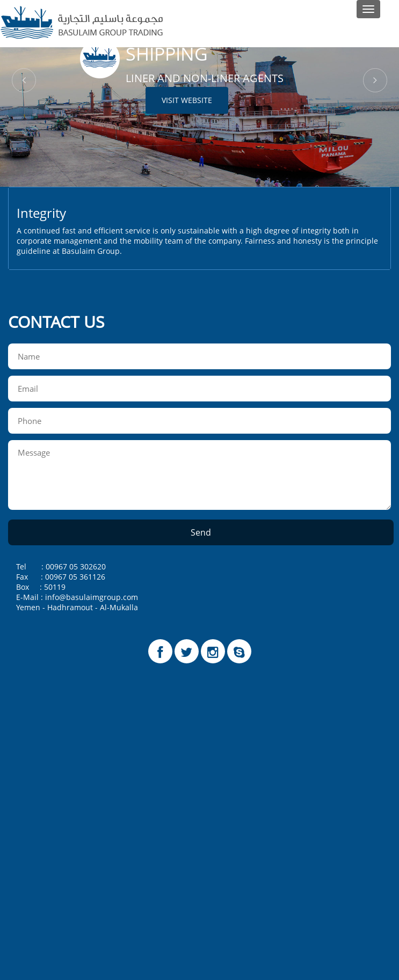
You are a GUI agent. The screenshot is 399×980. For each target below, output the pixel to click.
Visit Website (187, 100)
